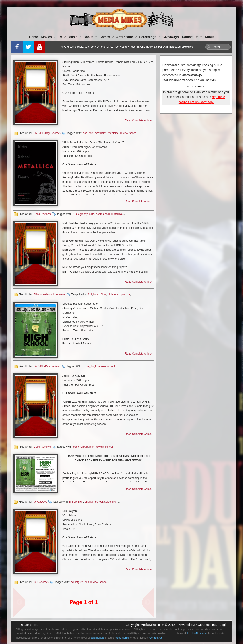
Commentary (82, 47)
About (209, 37)
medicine (113, 133)
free (74, 502)
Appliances (67, 47)
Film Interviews (43, 294)
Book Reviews (42, 214)
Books (91, 37)
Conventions (98, 47)
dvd (91, 133)
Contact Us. (156, 638)
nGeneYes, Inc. (207, 625)
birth (92, 214)
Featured (152, 47)
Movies (48, 37)
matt (117, 294)
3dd (90, 294)
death (106, 214)
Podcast (163, 47)
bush (96, 294)
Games (107, 37)
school (133, 133)
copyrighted (98, 638)
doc (85, 133)
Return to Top (29, 625)
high (110, 294)
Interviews (59, 294)
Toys (133, 47)
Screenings (150, 37)
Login (224, 625)
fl (70, 502)
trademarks (122, 638)
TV (62, 37)
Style (110, 47)
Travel (141, 47)
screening (110, 502)
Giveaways (170, 37)
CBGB (84, 447)
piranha (125, 294)
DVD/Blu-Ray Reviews (47, 133)
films (104, 294)
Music (75, 37)
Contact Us (192, 37)
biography (82, 214)
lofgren (79, 582)
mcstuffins (101, 133)
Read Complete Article (138, 120)
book (99, 214)
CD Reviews (41, 582)
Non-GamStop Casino (181, 47)
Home (34, 37)
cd (72, 582)
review (124, 133)
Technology (122, 47)
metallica (117, 214)
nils (87, 582)
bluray (86, 366)
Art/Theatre (127, 37)
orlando (89, 502)
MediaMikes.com (152, 625)
